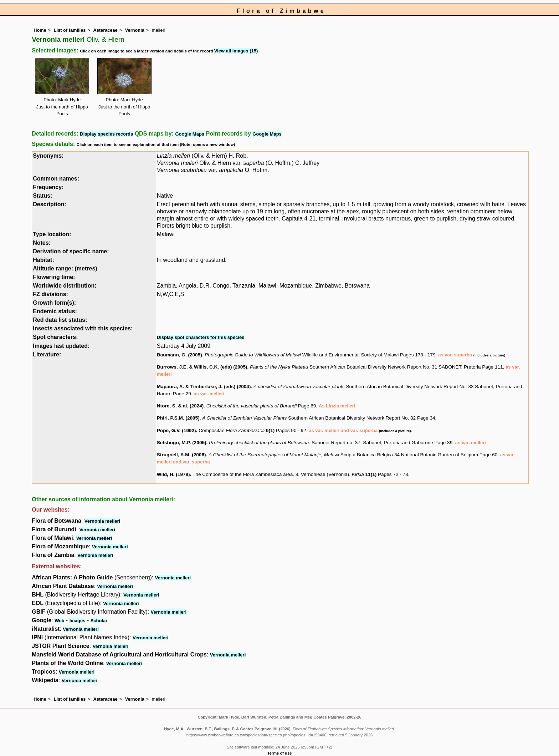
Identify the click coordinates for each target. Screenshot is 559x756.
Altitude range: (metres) (65, 268)
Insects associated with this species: (83, 328)
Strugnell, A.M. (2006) (181, 455)
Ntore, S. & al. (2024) (180, 406)
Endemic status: (55, 311)
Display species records (106, 134)
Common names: (56, 179)
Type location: (52, 234)
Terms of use (280, 753)
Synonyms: (48, 156)
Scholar (99, 621)
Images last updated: (61, 346)
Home (40, 30)
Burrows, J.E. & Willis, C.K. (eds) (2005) (202, 367)
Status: (42, 196)
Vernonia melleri (102, 521)
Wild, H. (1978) (173, 474)
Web (59, 621)
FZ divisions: (50, 294)
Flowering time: (54, 277)
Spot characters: (55, 337)
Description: (49, 204)
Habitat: (43, 260)
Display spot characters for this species (201, 337)
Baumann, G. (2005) (180, 355)
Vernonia (135, 30)
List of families (70, 30)
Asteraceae (105, 30)
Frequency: (48, 187)
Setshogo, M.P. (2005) (182, 443)
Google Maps (190, 134)
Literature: (47, 354)
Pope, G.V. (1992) (176, 430)
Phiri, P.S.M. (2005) (178, 418)
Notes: (42, 243)
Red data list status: (60, 320)
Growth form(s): (54, 303)
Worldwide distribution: (65, 286)
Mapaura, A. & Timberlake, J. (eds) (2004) (204, 387)
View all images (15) (236, 51)
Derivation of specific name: (71, 251)
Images (78, 621)
